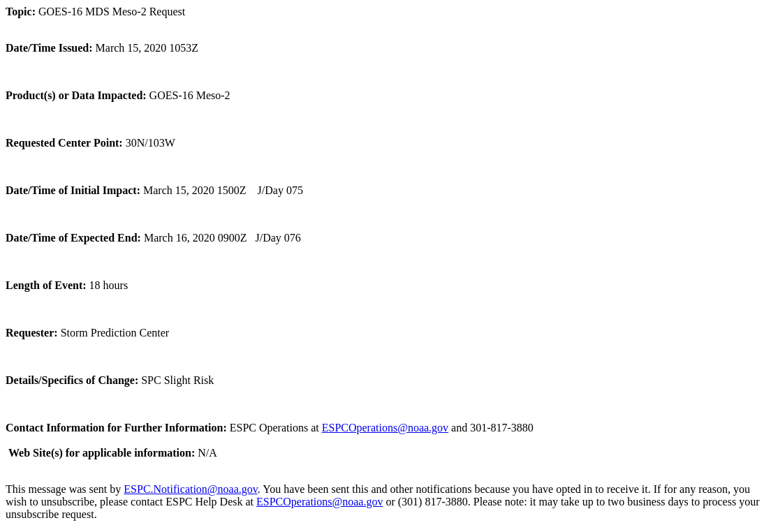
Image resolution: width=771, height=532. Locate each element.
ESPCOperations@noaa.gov (385, 428)
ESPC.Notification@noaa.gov (190, 489)
